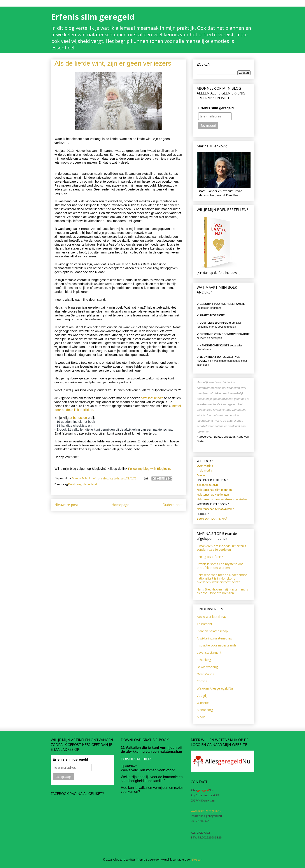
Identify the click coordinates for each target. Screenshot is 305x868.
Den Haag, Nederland (83, 484)
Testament (204, 624)
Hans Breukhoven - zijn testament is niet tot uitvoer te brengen (222, 591)
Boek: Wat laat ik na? (211, 617)
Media (201, 717)
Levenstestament (209, 652)
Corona (202, 681)
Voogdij (202, 696)
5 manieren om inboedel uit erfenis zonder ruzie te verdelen (221, 548)
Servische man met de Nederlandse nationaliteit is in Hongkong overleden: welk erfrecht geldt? (222, 579)
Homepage (120, 505)
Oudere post (173, 505)
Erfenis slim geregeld (93, 17)
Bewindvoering (207, 667)
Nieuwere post (66, 505)
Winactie (203, 703)
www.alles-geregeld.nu (206, 811)
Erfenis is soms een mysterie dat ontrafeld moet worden (220, 566)
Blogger (197, 859)
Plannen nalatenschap (212, 631)
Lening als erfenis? (210, 557)
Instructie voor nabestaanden (217, 645)
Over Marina (205, 674)
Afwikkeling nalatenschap (214, 638)
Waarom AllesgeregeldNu (215, 688)
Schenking (204, 660)
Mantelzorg (205, 710)
